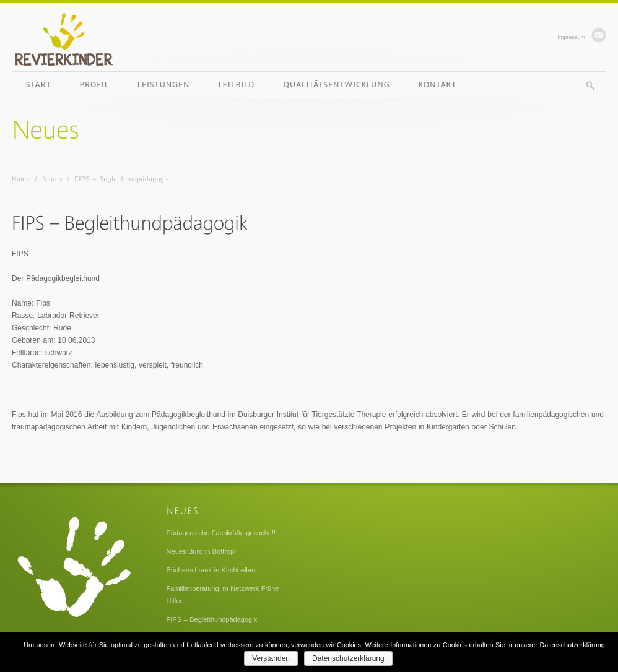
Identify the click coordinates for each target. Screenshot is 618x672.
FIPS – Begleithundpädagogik (212, 619)
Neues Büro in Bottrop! (202, 551)
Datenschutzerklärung (348, 658)
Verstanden (271, 658)
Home (21, 179)
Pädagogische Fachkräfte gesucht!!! (221, 533)
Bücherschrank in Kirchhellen (211, 570)
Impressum (571, 37)
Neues (52, 179)
